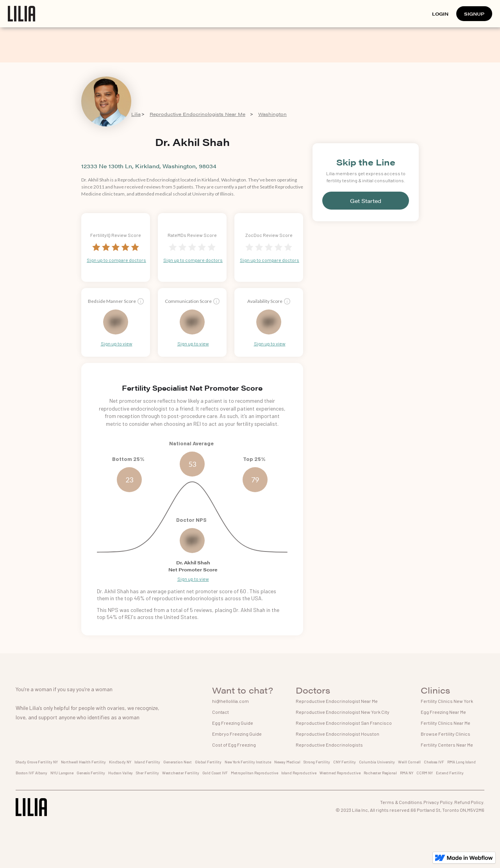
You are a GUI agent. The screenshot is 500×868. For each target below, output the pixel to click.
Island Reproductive (299, 773)
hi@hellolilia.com (230, 701)
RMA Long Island (462, 762)
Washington (272, 114)
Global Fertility (208, 762)
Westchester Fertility (181, 773)
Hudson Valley (121, 773)
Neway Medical (287, 762)
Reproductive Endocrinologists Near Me (197, 114)
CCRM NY (425, 773)
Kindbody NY (120, 762)
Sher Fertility (147, 773)
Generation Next (178, 762)
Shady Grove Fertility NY (37, 762)
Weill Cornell (409, 762)
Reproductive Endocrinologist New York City (343, 712)
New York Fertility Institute (248, 762)
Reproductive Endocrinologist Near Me (337, 701)
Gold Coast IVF (215, 773)
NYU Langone (62, 773)
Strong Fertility (317, 762)
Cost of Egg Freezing (234, 745)
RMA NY (407, 773)
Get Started (366, 201)
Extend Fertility (450, 773)
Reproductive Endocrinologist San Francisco (344, 723)
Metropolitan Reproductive (254, 773)
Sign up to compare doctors (116, 260)
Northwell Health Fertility (83, 762)
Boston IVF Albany (31, 773)
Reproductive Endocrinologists (329, 745)
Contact (221, 712)
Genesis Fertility (91, 773)
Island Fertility (147, 762)
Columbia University (377, 762)
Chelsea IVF (434, 762)
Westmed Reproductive (340, 773)
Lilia (136, 114)
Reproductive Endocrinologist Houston (337, 734)
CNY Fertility (345, 762)
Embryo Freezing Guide (237, 734)
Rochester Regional (380, 773)
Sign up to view (117, 343)
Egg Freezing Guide (233, 723)
